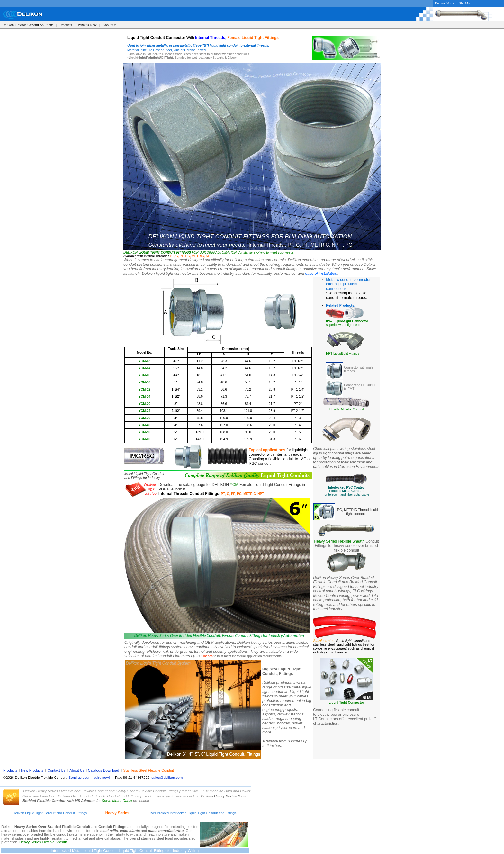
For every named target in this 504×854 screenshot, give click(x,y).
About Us (109, 25)
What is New (87, 25)
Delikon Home (445, 3)
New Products (32, 770)
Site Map (465, 3)
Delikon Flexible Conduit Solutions (28, 25)
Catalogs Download (103, 770)
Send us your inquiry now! (89, 778)
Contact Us (56, 770)
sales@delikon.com (167, 778)
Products (66, 25)
